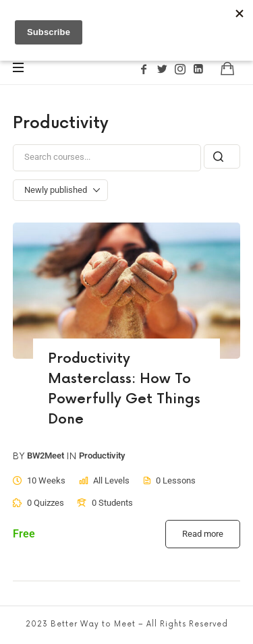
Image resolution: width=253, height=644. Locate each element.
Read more (203, 534)
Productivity (102, 456)
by (19, 457)
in (72, 457)
